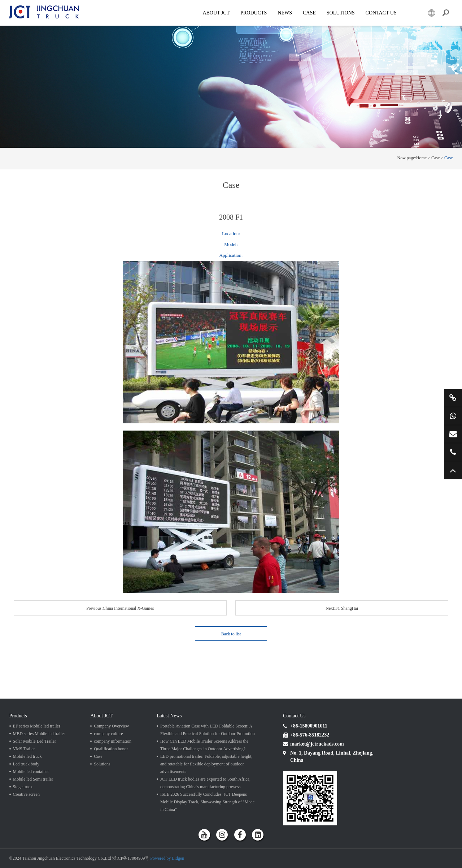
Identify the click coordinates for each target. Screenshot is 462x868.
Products (254, 13)
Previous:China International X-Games (120, 608)
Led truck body (26, 764)
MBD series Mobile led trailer (39, 734)
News (285, 13)
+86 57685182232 (453, 452)
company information (113, 741)
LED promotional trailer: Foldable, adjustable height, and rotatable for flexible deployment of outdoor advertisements (206, 764)
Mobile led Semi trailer (33, 779)
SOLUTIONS (341, 13)
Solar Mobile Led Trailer (35, 741)
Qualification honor (111, 749)
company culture (108, 734)
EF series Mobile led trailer (37, 726)
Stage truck (23, 787)
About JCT (216, 13)
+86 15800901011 (453, 416)
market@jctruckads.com (453, 434)
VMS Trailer (24, 749)
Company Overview (111, 726)
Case (309, 13)
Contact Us (381, 13)
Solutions (102, 764)
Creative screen (26, 794)
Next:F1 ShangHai (342, 608)
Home (421, 158)
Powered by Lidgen (167, 858)
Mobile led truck (27, 756)
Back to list (231, 634)
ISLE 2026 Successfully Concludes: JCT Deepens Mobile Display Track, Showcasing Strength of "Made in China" (207, 802)
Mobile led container (31, 772)
